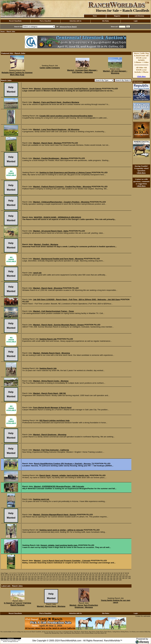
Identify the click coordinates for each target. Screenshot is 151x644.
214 (48, 580)
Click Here (141, 76)
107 (112, 575)
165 (29, 578)
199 (2, 580)
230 (96, 580)
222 (72, 580)
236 (114, 580)
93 (74, 575)
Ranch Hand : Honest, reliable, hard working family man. (64, 475)
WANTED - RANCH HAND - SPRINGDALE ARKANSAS (58, 217)
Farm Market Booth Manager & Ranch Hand (52, 408)
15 (33, 573)
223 (75, 580)
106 (109, 575)
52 (113, 573)
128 (48, 577)
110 (121, 575)
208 (29, 580)
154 (126, 577)
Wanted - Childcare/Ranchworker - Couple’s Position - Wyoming (61, 202)
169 (41, 578)
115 (8, 577)
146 (102, 577)
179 (72, 578)
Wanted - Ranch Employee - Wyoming (50, 435)
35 (75, 573)
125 (38, 577)
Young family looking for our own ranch (116, 601)
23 (51, 573)
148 (108, 577)
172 (51, 578)
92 (72, 575)
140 (84, 577)
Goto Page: (4, 573)
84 (55, 575)
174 (57, 578)
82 (50, 575)
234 (108, 580)
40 (86, 573)
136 (72, 577)
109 (118, 575)
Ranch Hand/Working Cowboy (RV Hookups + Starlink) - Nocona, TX (64, 464)
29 (62, 573)
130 (53, 577)
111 (124, 575)
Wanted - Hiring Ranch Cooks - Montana (51, 381)
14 (31, 573)
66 (15, 575)
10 (22, 573)
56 (121, 573)
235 (111, 580)
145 (99, 577)
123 (32, 577)
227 (87, 580)
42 (91, 573)
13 (29, 573)
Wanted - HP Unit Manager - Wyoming (115, 72)
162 (20, 578)
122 (29, 577)
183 (84, 578)
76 (37, 575)
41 (88, 573)
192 (111, 578)
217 (57, 580)
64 (10, 575)
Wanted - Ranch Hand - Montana (47, 143)
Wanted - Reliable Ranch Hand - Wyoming (52, 353)
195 (120, 578)
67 (17, 575)
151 (117, 577)
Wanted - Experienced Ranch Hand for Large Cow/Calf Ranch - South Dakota (68, 89)
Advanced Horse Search (68, 27)
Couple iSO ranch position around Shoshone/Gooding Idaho (66, 116)
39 (84, 573)
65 (13, 575)
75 (35, 575)
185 (90, 578)
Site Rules (106, 21)
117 (14, 577)
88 (63, 575)
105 (105, 575)
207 (26, 580)
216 (53, 580)
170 (44, 578)
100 (90, 575)
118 (17, 577)
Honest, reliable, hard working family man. (59, 545)
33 (71, 573)
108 (115, 575)
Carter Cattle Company (50, 68)
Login (136, 21)
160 (14, 578)
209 (32, 580)
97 (83, 575)
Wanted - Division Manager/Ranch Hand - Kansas (55, 515)
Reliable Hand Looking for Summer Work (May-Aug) (17, 74)
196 (123, 578)
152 (120, 577)
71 (26, 575)
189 (102, 578)
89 (66, 575)
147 (105, 577)
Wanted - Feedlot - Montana (46, 244)
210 (35, 580)
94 (77, 575)
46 (99, 573)
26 (57, 573)
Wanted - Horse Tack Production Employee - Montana (84, 606)
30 (64, 573)
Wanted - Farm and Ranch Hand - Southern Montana (56, 102)
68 (19, 575)
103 (99, 575)
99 (88, 575)
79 (43, 575)
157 (5, 578)
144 (96, 577)
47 (102, 573)
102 (96, 575)
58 (126, 573)
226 (84, 580)
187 (96, 578)
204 (17, 580)
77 (39, 575)
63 (8, 575)
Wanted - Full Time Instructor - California (51, 450)
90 (68, 575)
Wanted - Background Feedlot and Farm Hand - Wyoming (58, 259)
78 (41, 575)
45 (97, 573)
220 (66, 580)
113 (2, 577)
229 (93, 580)
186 (93, 578)
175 (60, 578)
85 (57, 575)
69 (21, 575)
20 (44, 573)
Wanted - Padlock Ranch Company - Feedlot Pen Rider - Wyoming (62, 187)
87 (61, 575)
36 (77, 573)
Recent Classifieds (15, 21)
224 (78, 580)
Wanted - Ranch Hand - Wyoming (48, 288)
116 (11, 577)
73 (30, 575)
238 (120, 580)
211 (38, 580)
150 (114, 577)
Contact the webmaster (143, 616)
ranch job (37, 273)
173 (53, 578)
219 (63, 580)
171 (48, 578)
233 (105, 580)
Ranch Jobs (11, 32)
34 (73, 573)
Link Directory (139, 16)
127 (44, 577)
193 (114, 578)
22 (49, 573)
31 (66, 573)
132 (60, 577)
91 (70, 575)
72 (28, 575)
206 (23, 580)
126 (41, 577)
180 (75, 578)
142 (90, 577)
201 (8, 580)
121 (26, 577)
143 (93, 577)
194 (117, 578)
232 (102, 580)
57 (124, 573)
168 (38, 578)
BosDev (5, 641)
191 (108, 578)
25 (55, 573)
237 (117, 580)
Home (95, 16)
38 (82, 573)
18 (40, 573)
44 (95, 573)
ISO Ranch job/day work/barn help (54, 420)
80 (46, 575)
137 (75, 577)
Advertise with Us (75, 21)
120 (23, 577)
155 (129, 577)
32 (68, 573)
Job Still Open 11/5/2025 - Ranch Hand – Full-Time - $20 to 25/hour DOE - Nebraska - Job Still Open (77, 299)
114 (5, 577)
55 (119, 573)
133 (63, 577)
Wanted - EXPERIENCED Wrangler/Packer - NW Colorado (59, 486)
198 (129, 578)
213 (44, 580)
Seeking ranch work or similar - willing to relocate (61, 530)
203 (14, 580)
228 (90, 580)
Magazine (117, 16)
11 (24, 573)
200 (5, 580)
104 (103, 575)
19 (42, 573)
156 (2, 578)
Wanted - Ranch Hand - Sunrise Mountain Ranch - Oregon (59, 325)
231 (99, 580)
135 (69, 577)
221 (69, 580)
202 (11, 580)
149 (111, 577)
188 (99, 578)
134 (66, 577)
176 (63, 578)
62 (6, 575)
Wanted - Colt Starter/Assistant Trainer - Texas (54, 311)
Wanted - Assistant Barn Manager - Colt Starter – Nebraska (82, 71)
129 (51, 577)
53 (115, 573)
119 (20, 577)
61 (4, 575)
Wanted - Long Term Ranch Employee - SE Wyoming (56, 129)
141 (87, 577)
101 (93, 575)
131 (57, 577)
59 (128, 573)
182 (81, 578)
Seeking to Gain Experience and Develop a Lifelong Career (66, 172)
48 (104, 573)
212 (41, 580)
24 (53, 573)
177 (66, 578)
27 (60, 573)
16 (35, 573)
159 (11, 578)
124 (35, 577)
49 (106, 573)
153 (123, 577)
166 (32, 578)
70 (24, 575)
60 (2, 575)
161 (17, 578)
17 (37, 573)
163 (23, 578)
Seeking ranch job (41, 499)
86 (59, 575)
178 (69, 578)
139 (81, 577)
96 (81, 575)
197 (126, 578)
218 (60, 580)
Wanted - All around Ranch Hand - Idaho (51, 231)
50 (108, 573)
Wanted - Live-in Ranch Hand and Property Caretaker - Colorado (62, 561)
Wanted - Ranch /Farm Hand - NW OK (50, 393)
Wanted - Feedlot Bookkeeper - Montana (51, 158)
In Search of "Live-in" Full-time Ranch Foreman (17, 604)
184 (87, 578)
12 (26, 573)
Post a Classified (45, 21)
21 (46, 573)
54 (117, 573)
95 (79, 575)
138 (78, 577)
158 (8, 578)
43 (93, 573)
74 (32, 575)
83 (52, 575)
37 (80, 573)
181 (78, 578)
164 (26, 578)
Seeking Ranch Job (48, 339)
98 (86, 575)
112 (127, 575)
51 (110, 573)
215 (51, 580)
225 (81, 580)
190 (105, 578)
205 (20, 580)
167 (35, 578)
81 (48, 575)
